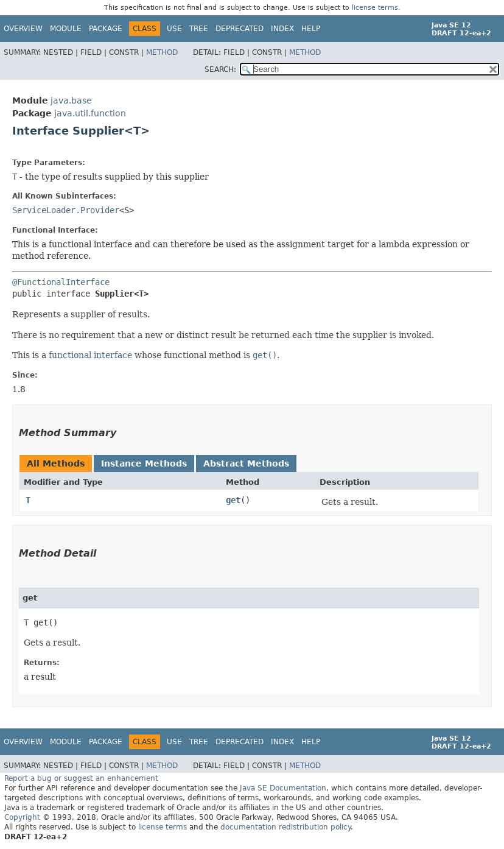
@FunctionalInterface (61, 282)
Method (162, 52)
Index (282, 29)
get (233, 500)
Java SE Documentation (283, 788)
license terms (375, 8)
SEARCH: (220, 69)
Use (174, 29)
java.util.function (90, 113)
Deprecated (240, 29)
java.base (71, 100)
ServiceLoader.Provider (66, 210)
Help (311, 29)
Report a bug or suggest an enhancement (81, 778)
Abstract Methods (246, 463)
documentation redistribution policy (285, 827)
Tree (199, 29)
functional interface (90, 355)
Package (106, 29)
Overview (23, 29)
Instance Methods (144, 463)
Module (66, 29)
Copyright (22, 817)
